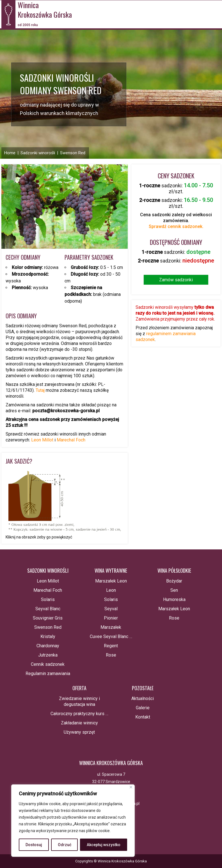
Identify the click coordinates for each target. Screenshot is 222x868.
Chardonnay (48, 646)
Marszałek (111, 627)
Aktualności (143, 698)
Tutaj (41, 390)
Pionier (111, 618)
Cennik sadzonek (48, 664)
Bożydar (174, 581)
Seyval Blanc (48, 609)
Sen (174, 590)
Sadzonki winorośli (38, 153)
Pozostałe (143, 688)
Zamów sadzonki (176, 280)
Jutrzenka (48, 655)
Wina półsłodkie (174, 570)
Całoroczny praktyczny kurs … (79, 714)
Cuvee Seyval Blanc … (111, 636)
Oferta (79, 688)
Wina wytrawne (111, 570)
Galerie (143, 708)
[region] (73, 821)
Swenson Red (73, 153)
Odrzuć (65, 845)
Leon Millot (42, 440)
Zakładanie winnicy (79, 723)
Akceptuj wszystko (104, 845)
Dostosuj (34, 845)
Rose (111, 655)
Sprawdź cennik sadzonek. (176, 226)
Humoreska (174, 599)
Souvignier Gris (48, 618)
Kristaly (48, 636)
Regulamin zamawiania (48, 674)
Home (10, 153)
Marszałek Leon (111, 581)
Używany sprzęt (79, 732)
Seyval (111, 609)
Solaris (48, 599)
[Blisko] (131, 787)
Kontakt (143, 717)
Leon (111, 590)
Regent (111, 646)
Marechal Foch (71, 440)
